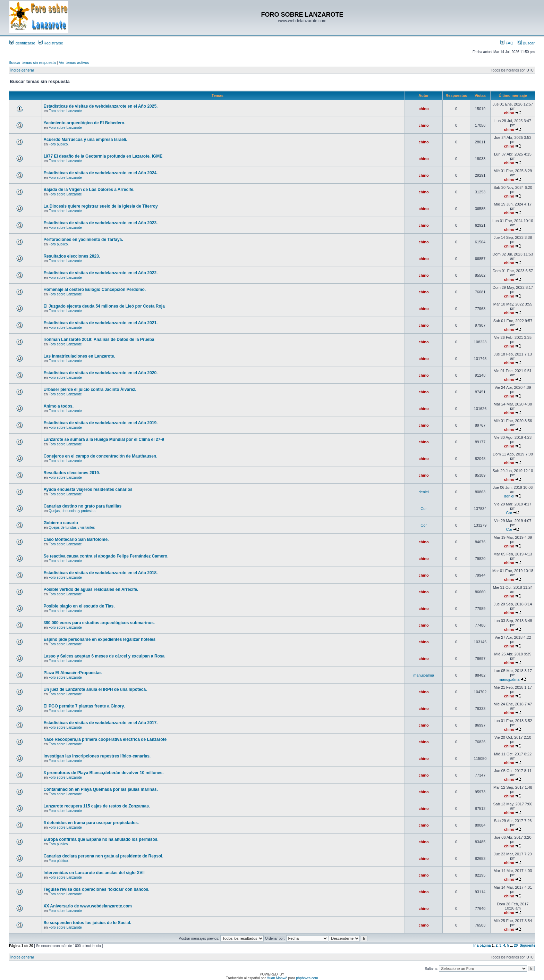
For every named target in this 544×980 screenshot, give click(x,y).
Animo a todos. (58, 406)
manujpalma (424, 675)
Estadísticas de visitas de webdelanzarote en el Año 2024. (100, 173)
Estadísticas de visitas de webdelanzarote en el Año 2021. (100, 323)
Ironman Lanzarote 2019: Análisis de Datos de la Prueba (99, 340)
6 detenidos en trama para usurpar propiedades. (91, 823)
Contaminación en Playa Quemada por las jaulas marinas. (100, 789)
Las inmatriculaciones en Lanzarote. (79, 356)
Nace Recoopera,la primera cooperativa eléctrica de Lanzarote (105, 739)
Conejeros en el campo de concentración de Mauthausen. (100, 456)
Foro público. (59, 144)
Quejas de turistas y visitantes (72, 527)
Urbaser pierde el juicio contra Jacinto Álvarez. (90, 390)
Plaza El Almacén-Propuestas (73, 673)
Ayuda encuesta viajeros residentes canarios (88, 489)
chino (423, 109)
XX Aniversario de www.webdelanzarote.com (88, 906)
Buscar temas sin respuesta (32, 62)
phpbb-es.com (307, 978)
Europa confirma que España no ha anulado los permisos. (101, 839)
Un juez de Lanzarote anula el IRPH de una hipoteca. (95, 689)
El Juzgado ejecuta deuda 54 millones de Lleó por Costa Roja (104, 306)
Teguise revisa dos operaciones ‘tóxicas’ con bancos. (96, 889)
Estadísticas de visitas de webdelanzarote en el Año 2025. (100, 106)
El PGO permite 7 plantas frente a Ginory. (84, 706)
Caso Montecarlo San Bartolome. (76, 539)
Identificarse (22, 43)
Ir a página (482, 945)
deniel (423, 492)
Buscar (526, 43)
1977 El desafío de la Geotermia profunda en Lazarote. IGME (103, 156)
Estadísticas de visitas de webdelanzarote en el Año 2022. (100, 273)
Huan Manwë (277, 978)
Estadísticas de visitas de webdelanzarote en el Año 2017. (100, 723)
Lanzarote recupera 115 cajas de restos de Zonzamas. (97, 806)
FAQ (507, 43)
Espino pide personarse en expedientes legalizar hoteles (99, 639)
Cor (424, 509)
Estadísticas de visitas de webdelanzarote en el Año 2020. (100, 373)
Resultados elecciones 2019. (72, 473)
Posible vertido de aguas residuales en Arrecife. (91, 589)
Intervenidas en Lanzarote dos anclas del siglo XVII (94, 873)
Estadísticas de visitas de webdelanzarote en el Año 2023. (100, 223)
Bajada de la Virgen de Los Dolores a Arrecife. (89, 190)
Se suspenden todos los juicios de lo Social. (87, 923)
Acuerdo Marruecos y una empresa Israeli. (85, 140)
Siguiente (528, 945)
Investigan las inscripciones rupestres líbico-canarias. (97, 756)
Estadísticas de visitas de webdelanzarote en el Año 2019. (100, 423)
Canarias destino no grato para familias (82, 506)
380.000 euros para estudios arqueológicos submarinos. (99, 623)
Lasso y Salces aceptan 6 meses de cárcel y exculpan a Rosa (104, 656)
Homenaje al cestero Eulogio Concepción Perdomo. (95, 290)
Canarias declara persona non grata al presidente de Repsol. (103, 856)
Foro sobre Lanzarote (65, 111)
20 (516, 945)
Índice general (22, 70)
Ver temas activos (74, 62)
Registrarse (51, 43)
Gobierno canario (61, 523)
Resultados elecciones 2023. (72, 256)
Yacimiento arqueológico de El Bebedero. (84, 123)
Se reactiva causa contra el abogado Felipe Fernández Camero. (106, 556)
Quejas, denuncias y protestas (72, 511)
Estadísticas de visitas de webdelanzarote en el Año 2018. (100, 573)
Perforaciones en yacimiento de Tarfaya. (83, 240)
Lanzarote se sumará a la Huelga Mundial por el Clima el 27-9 (104, 439)
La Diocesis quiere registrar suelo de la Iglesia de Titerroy (100, 206)
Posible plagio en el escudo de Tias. (79, 606)
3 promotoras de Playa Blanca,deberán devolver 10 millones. (103, 773)
